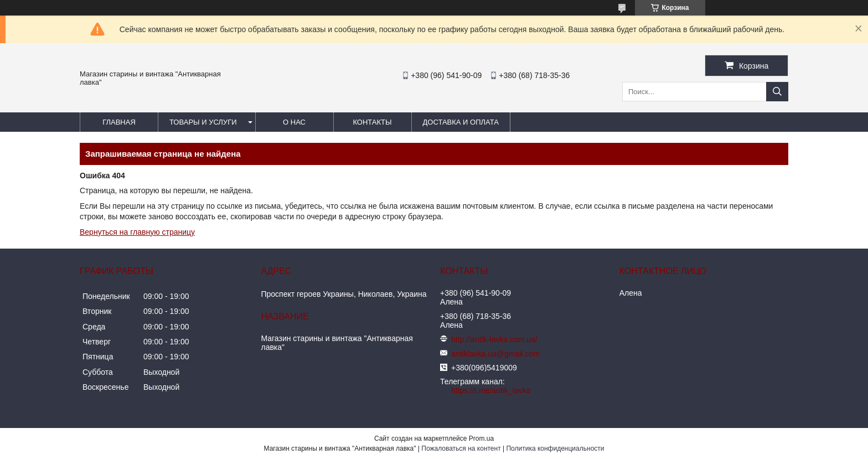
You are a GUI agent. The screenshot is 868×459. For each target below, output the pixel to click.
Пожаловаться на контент (461, 448)
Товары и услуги (203, 122)
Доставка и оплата (461, 122)
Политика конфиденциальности (555, 448)
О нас (294, 122)
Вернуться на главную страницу (137, 232)
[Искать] (777, 92)
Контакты (372, 122)
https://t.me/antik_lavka (491, 390)
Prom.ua (481, 439)
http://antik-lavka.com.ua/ (494, 339)
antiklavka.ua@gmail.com (495, 354)
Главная (119, 122)
